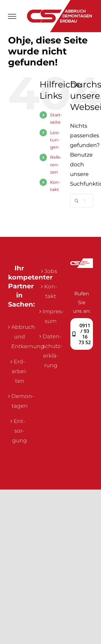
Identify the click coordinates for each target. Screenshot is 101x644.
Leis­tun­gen (55, 140)
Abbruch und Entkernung (20, 337)
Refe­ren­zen (56, 165)
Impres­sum (51, 316)
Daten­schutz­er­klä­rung (51, 351)
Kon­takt (51, 291)
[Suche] (77, 201)
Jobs (51, 271)
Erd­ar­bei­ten (20, 371)
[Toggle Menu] (12, 16)
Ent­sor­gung (20, 431)
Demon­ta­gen (20, 401)
